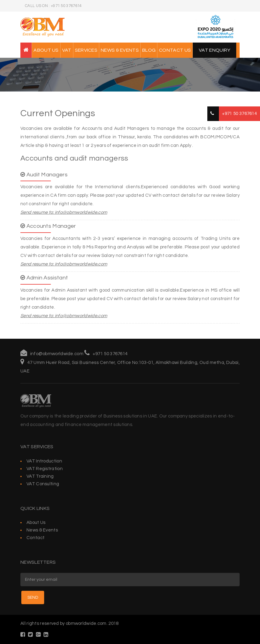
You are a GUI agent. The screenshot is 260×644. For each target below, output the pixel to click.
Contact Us (175, 50)
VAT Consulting (43, 484)
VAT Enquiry (214, 50)
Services (86, 50)
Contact (35, 538)
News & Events (120, 50)
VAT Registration (45, 469)
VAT (67, 50)
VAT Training (40, 476)
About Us (46, 50)
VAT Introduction (44, 461)
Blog (149, 50)
